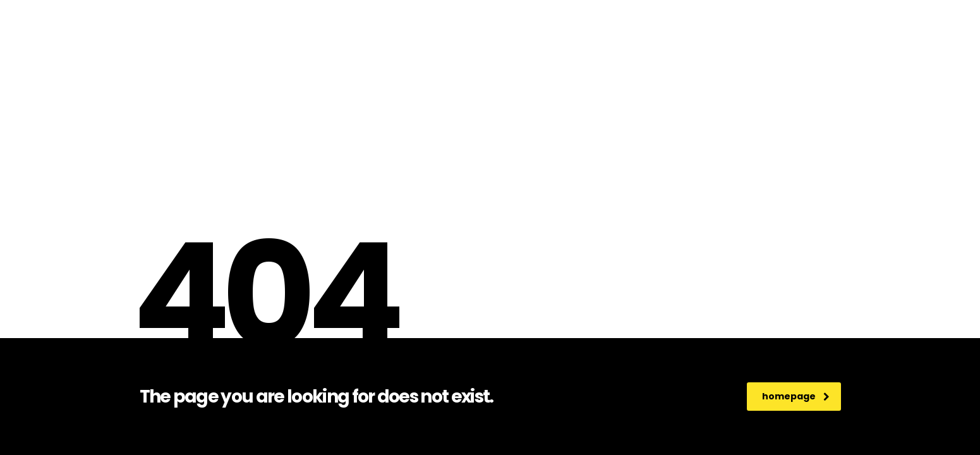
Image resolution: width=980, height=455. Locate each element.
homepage (796, 396)
